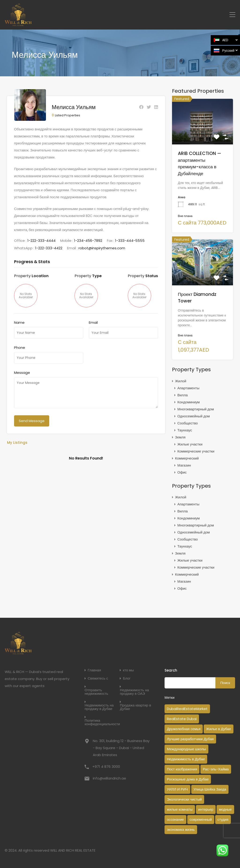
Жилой (181, 381)
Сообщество (188, 423)
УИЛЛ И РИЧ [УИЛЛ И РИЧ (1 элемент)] (177, 789)
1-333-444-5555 (130, 239)
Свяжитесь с (98, 678)
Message (22, 371)
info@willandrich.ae (109, 778)
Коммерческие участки (196, 451)
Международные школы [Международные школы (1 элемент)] (186, 749)
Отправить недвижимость (96, 692)
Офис (182, 472)
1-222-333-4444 (41, 239)
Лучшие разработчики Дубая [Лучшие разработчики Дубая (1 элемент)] (190, 739)
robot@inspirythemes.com (102, 247)
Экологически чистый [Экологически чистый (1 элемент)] (184, 799)
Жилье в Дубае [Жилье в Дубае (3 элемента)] (218, 729)
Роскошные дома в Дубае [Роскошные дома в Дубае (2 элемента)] (188, 779)
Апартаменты (188, 388)
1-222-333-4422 (49, 247)
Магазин (184, 465)
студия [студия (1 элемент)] (223, 819)
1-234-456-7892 (88, 239)
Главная (94, 670)
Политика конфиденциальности (102, 722)
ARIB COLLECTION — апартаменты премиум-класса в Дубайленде (200, 164)
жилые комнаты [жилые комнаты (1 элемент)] (180, 809)
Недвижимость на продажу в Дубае (99, 707)
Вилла (183, 395)
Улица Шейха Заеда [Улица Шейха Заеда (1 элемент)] (210, 789)
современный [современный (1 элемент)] (201, 819)
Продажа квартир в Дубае (135, 707)
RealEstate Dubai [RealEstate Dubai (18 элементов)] (182, 719)
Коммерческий (187, 458)
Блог (127, 678)
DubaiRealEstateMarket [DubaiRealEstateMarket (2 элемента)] (187, 709)
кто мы (128, 670)
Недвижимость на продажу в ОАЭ (134, 692)
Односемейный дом (194, 416)
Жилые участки (190, 444)
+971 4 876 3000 (106, 767)
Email (93, 321)
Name (19, 321)
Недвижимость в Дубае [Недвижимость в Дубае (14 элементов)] (186, 759)
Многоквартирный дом (196, 409)
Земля (180, 437)
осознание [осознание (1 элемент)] (175, 819)
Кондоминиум (189, 402)
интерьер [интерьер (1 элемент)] (206, 809)
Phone (20, 346)
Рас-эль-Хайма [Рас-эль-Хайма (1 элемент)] (216, 769)
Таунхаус (185, 430)
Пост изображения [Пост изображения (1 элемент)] (182, 769)
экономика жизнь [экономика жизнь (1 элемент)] (181, 829)
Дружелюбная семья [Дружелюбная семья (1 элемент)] (184, 729)
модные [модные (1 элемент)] (225, 809)
